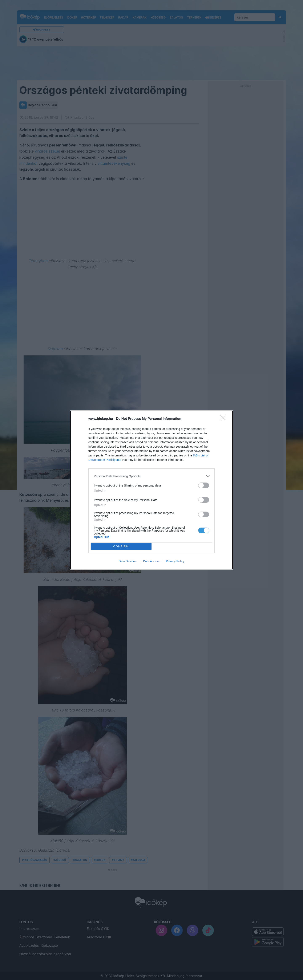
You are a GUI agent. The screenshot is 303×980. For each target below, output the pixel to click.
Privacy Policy (175, 561)
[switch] (204, 485)
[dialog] (151, 490)
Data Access (151, 561)
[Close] (224, 419)
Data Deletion (128, 561)
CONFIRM (121, 546)
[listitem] (151, 476)
